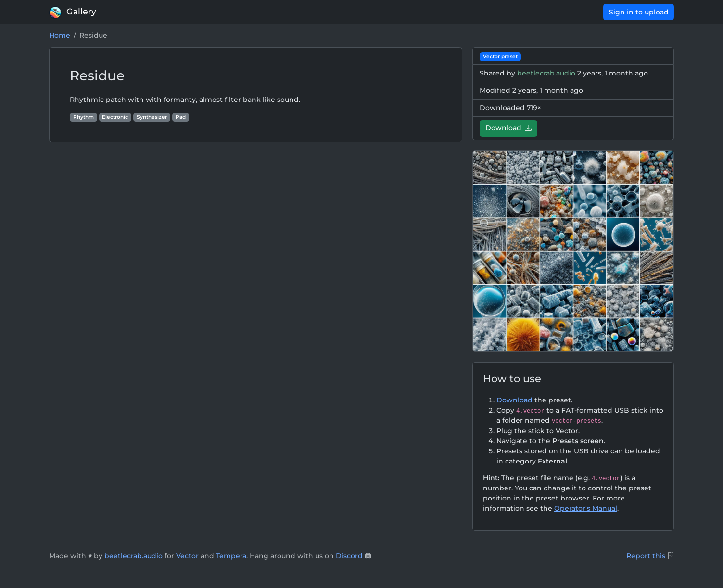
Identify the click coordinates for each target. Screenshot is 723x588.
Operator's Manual (586, 508)
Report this (646, 556)
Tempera (231, 556)
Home (60, 35)
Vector (187, 556)
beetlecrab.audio (546, 73)
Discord (349, 556)
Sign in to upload (639, 12)
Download (509, 128)
